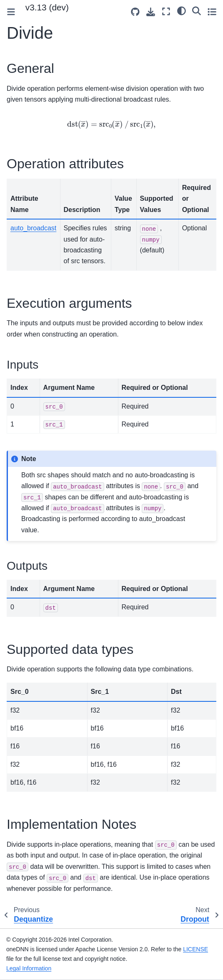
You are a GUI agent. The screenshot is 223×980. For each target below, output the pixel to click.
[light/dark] (182, 10)
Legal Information (29, 968)
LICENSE (195, 949)
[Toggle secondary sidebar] (212, 11)
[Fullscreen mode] (166, 11)
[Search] (197, 10)
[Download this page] (151, 12)
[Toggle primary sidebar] (11, 12)
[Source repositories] (135, 12)
